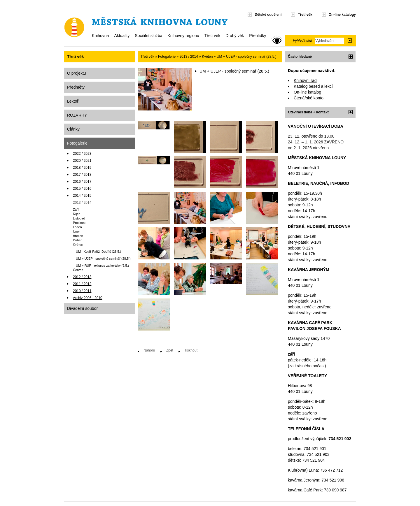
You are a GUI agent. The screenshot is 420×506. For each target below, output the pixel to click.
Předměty (76, 87)
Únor (76, 231)
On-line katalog (307, 92)
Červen (78, 270)
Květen (78, 245)
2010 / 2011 (82, 291)
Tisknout (191, 350)
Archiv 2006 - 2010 (88, 298)
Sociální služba (148, 36)
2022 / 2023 (82, 154)
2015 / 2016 (82, 189)
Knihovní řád (305, 80)
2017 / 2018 (82, 175)
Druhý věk (235, 36)
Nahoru (149, 350)
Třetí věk (212, 36)
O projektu (77, 73)
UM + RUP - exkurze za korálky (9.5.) (102, 266)
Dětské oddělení (268, 15)
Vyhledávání (302, 41)
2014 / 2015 (82, 196)
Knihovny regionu (183, 36)
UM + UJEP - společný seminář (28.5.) (103, 259)
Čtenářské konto (309, 98)
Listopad (79, 218)
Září (76, 210)
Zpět (170, 350)
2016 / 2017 (82, 182)
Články (73, 129)
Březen (78, 236)
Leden (77, 227)
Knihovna (100, 36)
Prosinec (79, 223)
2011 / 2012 (82, 284)
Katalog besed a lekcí (313, 86)
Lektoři (73, 101)
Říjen (77, 214)
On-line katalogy (342, 15)
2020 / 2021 (82, 161)
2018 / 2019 (82, 168)
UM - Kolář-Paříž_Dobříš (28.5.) (98, 252)
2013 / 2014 (82, 203)
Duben (78, 240)
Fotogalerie (77, 143)
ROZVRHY (77, 115)
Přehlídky (258, 36)
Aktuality (122, 36)
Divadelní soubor (82, 308)
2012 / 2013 (82, 277)
